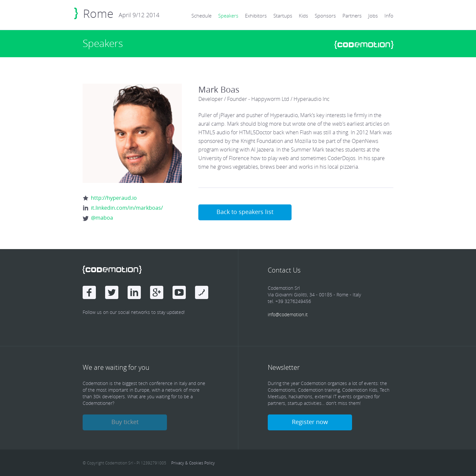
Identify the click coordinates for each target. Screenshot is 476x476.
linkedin (134, 292)
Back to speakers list (245, 212)
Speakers (228, 16)
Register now (310, 422)
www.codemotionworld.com (364, 45)
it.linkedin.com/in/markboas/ (127, 208)
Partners (352, 16)
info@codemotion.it (288, 314)
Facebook (89, 292)
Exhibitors (256, 16)
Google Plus (157, 292)
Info (389, 16)
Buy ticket (125, 422)
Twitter (112, 292)
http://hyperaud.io (114, 198)
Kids (303, 16)
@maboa (102, 218)
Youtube (179, 292)
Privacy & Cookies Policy (193, 463)
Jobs (373, 16)
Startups (283, 16)
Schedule (201, 16)
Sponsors (325, 16)
